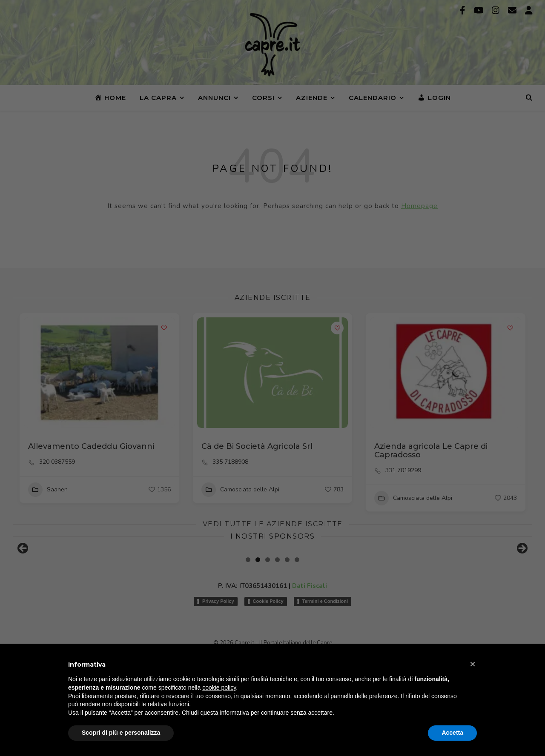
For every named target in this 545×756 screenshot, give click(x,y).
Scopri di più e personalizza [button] (121, 733)
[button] (473, 664)
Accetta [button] (452, 733)
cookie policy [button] (219, 688)
